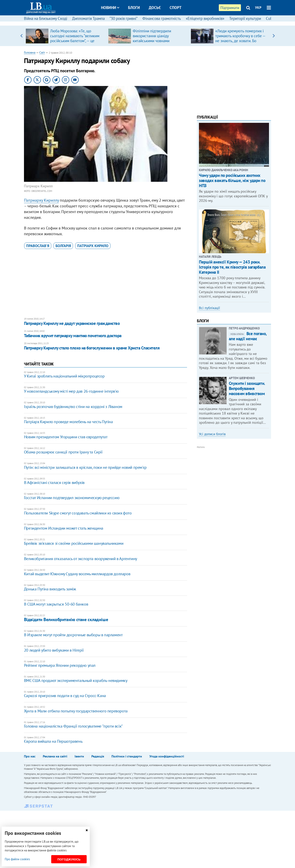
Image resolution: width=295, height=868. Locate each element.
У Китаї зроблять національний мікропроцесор (64, 376)
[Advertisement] (106, 284)
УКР (258, 8)
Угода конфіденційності (167, 756)
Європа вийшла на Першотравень (53, 741)
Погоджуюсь (69, 859)
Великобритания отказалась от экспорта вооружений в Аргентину (81, 559)
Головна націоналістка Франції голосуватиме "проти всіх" (73, 726)
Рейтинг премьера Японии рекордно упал (60, 665)
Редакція (98, 756)
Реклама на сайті (55, 756)
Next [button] (274, 36)
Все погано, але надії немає (248, 336)
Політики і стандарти (127, 756)
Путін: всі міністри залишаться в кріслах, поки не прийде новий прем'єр (85, 467)
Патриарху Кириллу (41, 200)
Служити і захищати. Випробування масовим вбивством (247, 388)
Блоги (134, 8)
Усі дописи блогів (212, 434)
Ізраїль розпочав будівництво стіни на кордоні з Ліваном (73, 407)
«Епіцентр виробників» (205, 18)
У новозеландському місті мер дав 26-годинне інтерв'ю (71, 391)
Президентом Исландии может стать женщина (64, 528)
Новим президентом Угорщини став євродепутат (66, 437)
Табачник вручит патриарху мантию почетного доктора (73, 336)
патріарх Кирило (93, 246)
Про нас (30, 756)
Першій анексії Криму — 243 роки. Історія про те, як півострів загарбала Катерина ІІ (232, 267)
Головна (30, 52)
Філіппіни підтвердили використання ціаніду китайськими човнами (152, 36)
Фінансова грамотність (162, 18)
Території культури (245, 18)
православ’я (38, 246)
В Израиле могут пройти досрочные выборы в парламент (73, 635)
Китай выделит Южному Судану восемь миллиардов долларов (77, 574)
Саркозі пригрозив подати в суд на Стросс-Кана (65, 696)
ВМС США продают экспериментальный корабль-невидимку (76, 680)
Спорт (176, 8)
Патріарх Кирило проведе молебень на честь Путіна (68, 422)
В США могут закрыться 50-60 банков (56, 604)
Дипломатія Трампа (88, 18)
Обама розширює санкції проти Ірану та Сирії (63, 452)
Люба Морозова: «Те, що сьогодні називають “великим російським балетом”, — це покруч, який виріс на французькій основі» (75, 41)
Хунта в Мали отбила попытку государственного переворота (76, 711)
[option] (65, 36)
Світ (42, 52)
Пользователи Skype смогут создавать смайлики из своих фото (78, 513)
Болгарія (63, 246)
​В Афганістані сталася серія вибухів (54, 483)
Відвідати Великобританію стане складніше (66, 619)
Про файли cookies (17, 859)
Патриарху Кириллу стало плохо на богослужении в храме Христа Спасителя (92, 348)
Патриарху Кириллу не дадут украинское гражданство (72, 323)
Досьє (155, 8)
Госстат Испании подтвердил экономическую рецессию (72, 498)
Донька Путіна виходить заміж (50, 589)
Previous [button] (21, 36)
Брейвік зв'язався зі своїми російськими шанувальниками (74, 543)
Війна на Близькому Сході (46, 18)
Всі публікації (209, 308)
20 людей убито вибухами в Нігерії (54, 650)
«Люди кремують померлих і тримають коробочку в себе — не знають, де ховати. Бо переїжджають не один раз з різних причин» (240, 41)
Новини (110, 8)
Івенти (79, 756)
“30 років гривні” (124, 18)
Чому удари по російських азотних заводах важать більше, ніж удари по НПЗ (232, 180)
